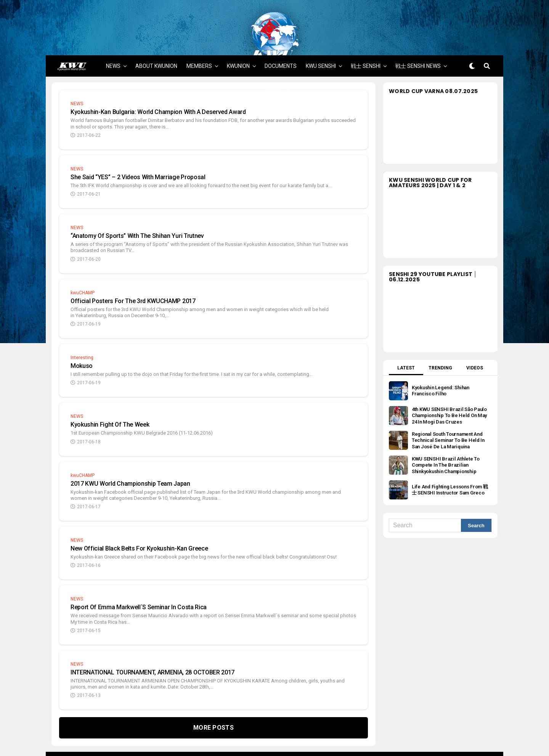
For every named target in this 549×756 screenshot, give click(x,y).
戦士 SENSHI (366, 39)
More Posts (213, 701)
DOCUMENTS (281, 39)
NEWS (113, 39)
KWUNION (238, 39)
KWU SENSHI (321, 39)
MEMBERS (199, 39)
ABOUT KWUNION (156, 39)
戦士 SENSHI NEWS (418, 39)
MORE (275, 61)
